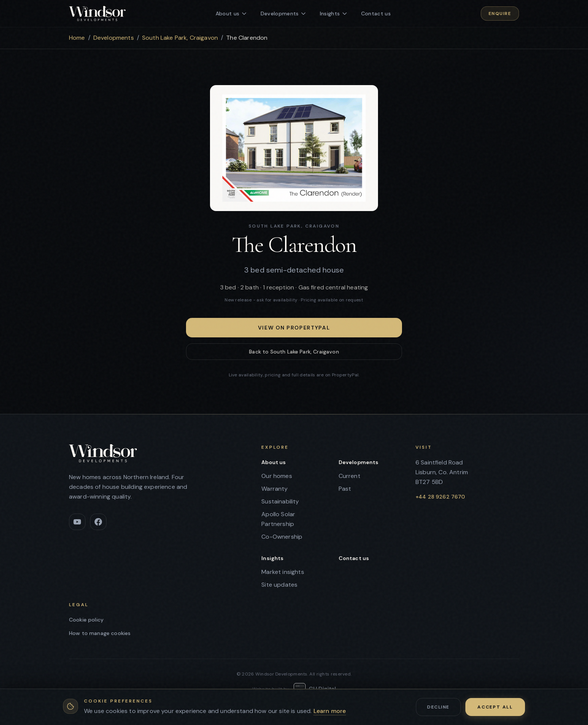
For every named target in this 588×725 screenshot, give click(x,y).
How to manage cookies (100, 633)
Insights (272, 558)
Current (349, 476)
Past (345, 489)
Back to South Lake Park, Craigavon (294, 352)
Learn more (330, 711)
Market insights (283, 572)
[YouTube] (77, 522)
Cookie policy (86, 620)
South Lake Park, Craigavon (180, 38)
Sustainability (280, 501)
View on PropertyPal (294, 328)
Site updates (279, 585)
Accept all (495, 707)
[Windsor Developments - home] (97, 13)
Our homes (277, 476)
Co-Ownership (282, 537)
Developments (114, 38)
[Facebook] (98, 522)
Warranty (274, 489)
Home (77, 38)
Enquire (500, 13)
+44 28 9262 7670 (440, 497)
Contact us (354, 558)
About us (274, 462)
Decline (438, 707)
